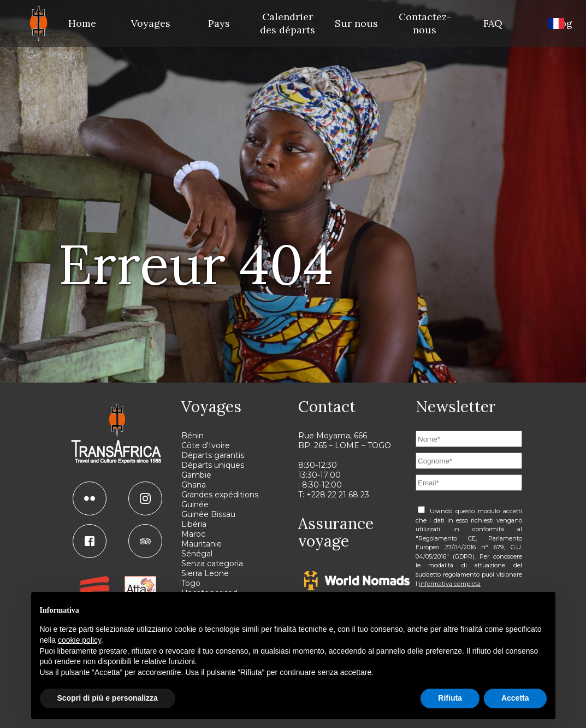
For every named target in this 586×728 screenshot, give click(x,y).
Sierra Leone (205, 573)
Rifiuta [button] (450, 698)
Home (82, 23)
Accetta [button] (515, 698)
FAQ (493, 23)
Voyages (151, 23)
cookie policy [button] (79, 640)
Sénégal (197, 554)
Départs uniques (213, 465)
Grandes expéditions (220, 495)
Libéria (194, 524)
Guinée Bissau (208, 514)
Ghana (194, 485)
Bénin (193, 436)
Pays (219, 23)
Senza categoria (212, 563)
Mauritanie (202, 544)
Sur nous (356, 23)
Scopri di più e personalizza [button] (108, 698)
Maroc (193, 534)
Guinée (195, 504)
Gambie (196, 475)
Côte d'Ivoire (206, 445)
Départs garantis (213, 455)
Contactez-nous (425, 23)
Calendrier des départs (288, 23)
